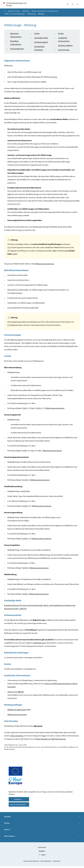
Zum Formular (64, 51)
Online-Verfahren (17, 737)
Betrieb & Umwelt (14, 13)
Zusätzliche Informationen (17, 677)
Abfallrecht (26, 13)
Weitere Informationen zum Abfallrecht (45, 13)
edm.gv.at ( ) (16, 693)
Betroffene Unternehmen (16, 272)
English (42, 857)
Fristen (37, 35)
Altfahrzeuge (32, 16)
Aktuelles (42, 818)
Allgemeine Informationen (17, 62)
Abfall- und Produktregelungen (15, 16)
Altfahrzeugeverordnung (44, 265)
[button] (76, 836)
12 (24, 508)
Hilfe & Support (42, 838)
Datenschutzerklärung (31, 863)
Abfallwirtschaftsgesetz (17, 711)
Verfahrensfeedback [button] (19, 806)
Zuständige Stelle (41, 40)
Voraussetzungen (17, 50)
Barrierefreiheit (46, 863)
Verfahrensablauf (41, 44)
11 (24, 482)
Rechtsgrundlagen (65, 47)
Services (42, 831)
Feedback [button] (19, 801)
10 (37, 410)
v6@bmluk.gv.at (39, 645)
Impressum (57, 863)
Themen (42, 825)
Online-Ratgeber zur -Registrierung (50, 741)
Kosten (61, 35)
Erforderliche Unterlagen (16, 654)
